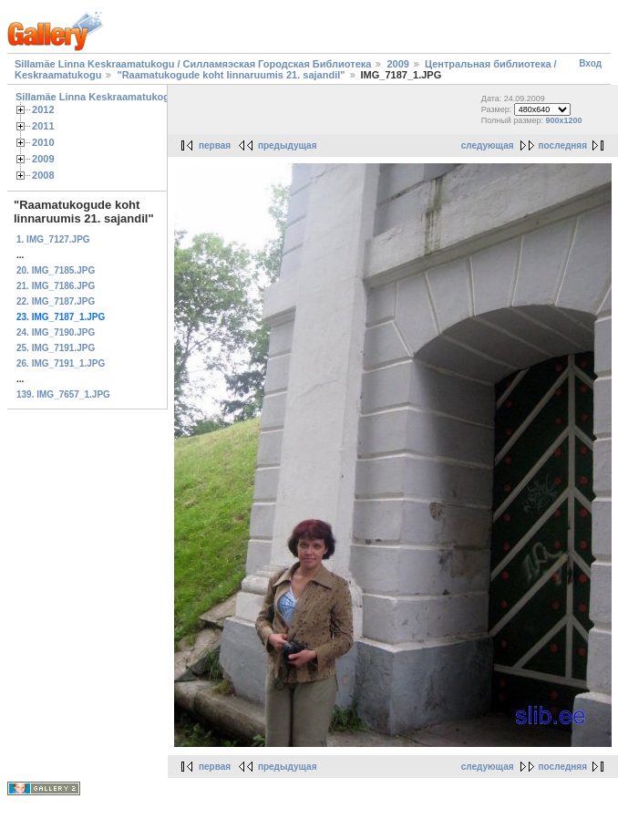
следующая (488, 145)
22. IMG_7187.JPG (56, 301)
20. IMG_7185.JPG (56, 270)
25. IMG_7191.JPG (56, 348)
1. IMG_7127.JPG (53, 239)
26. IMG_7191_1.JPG (61, 363)
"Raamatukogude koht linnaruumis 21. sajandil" (231, 75)
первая (215, 145)
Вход (590, 63)
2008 (43, 175)
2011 (43, 126)
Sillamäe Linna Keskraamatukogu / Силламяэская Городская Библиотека (193, 64)
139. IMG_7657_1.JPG (63, 394)
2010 (43, 142)
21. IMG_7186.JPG (56, 286)
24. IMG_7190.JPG (56, 332)
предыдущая (288, 145)
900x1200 (564, 120)
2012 (43, 109)
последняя (563, 145)
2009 (397, 64)
